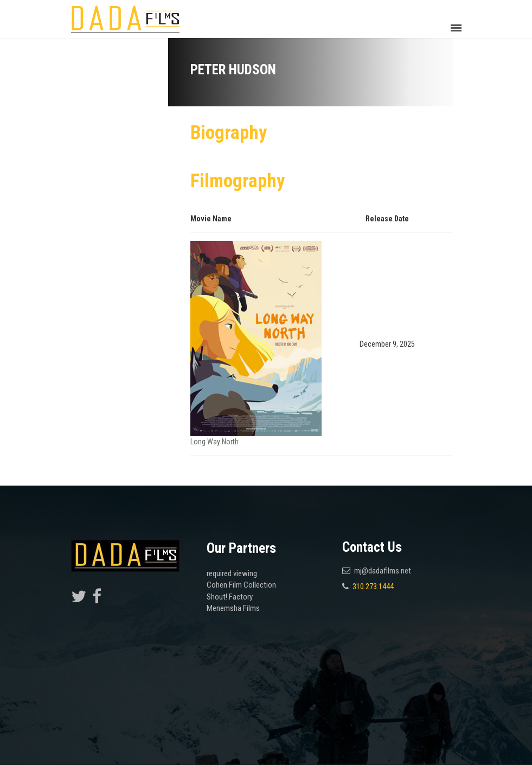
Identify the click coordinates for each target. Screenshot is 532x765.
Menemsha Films (233, 608)
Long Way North (214, 442)
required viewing (232, 573)
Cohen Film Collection (241, 585)
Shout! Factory (230, 597)
